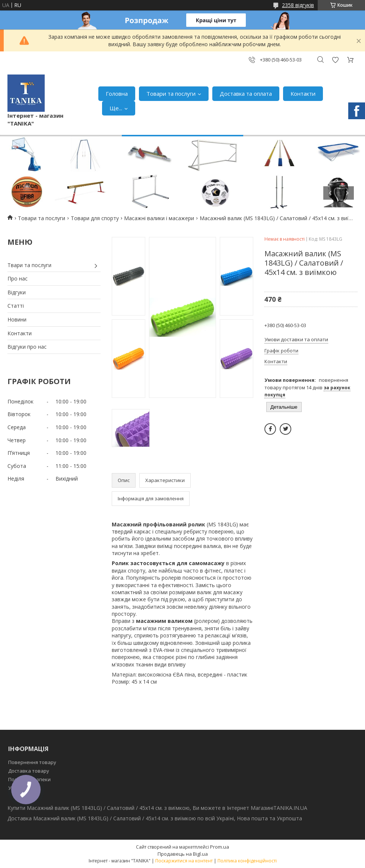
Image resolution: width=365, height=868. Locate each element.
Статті (16, 306)
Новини (17, 319)
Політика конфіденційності (247, 861)
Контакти (303, 94)
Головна (117, 94)
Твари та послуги (29, 265)
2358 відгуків (298, 5)
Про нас (18, 278)
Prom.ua (220, 847)
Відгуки (17, 292)
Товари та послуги (171, 94)
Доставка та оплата (246, 94)
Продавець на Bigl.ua (183, 854)
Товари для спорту (95, 218)
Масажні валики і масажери (159, 218)
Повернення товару (32, 762)
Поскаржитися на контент (184, 861)
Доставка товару (29, 771)
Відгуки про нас (27, 347)
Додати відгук (335, 60)
